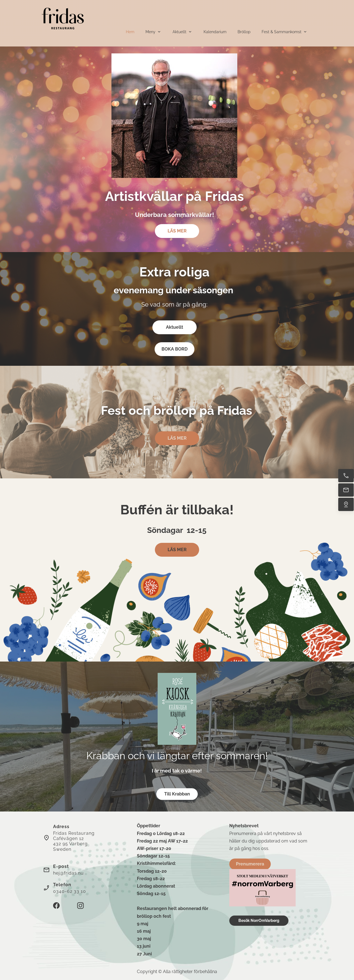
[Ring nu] (346, 476)
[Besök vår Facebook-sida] (56, 906)
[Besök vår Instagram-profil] (80, 906)
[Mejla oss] (346, 490)
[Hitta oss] (346, 504)
